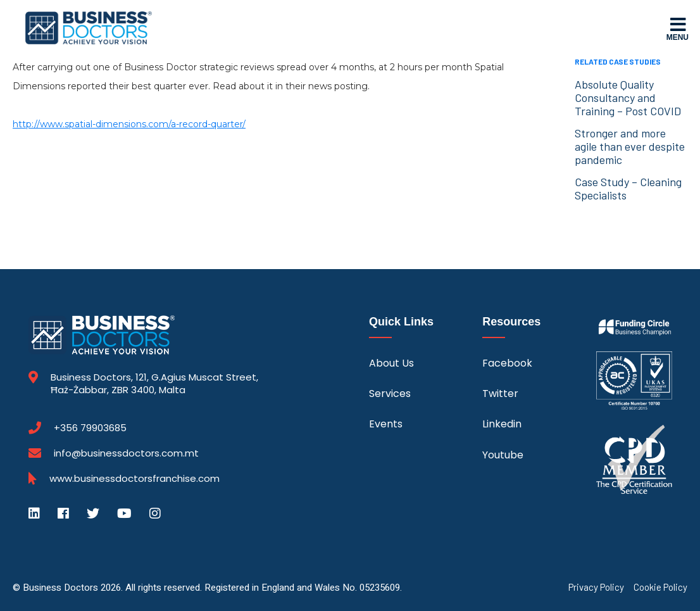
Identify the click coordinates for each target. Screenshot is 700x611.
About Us (391, 363)
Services (390, 394)
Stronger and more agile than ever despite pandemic (630, 146)
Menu (678, 28)
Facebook (507, 363)
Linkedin (502, 424)
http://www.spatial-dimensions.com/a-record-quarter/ (129, 124)
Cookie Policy (660, 587)
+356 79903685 (90, 428)
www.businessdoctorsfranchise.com (134, 479)
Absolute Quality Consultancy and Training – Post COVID (628, 98)
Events (386, 424)
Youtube (503, 455)
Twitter (500, 394)
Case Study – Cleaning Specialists (628, 188)
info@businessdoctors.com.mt (126, 453)
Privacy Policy (596, 587)
